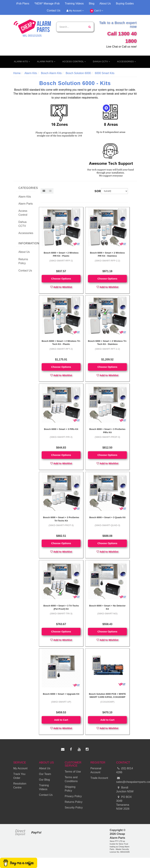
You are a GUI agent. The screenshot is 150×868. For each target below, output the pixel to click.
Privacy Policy (73, 796)
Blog (92, 4)
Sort (97, 191)
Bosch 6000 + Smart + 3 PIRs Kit (61, 429)
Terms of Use (73, 772)
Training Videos (74, 4)
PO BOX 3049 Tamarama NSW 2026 (124, 803)
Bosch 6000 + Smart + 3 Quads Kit (107, 517)
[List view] (50, 191)
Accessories (127, 62)
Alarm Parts (46, 62)
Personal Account (96, 770)
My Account (75, 11)
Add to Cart (61, 720)
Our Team (45, 774)
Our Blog (44, 780)
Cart (96, 11)
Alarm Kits (22, 62)
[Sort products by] (115, 191)
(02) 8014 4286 (125, 770)
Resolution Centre (20, 786)
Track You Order (19, 776)
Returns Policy (23, 261)
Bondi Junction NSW (125, 789)
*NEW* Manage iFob (47, 4)
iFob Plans (23, 4)
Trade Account (99, 778)
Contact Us (54, 11)
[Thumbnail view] (44, 191)
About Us (105, 4)
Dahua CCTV (102, 62)
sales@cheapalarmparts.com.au (127, 780)
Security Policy (74, 808)
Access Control (74, 62)
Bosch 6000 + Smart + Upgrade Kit (61, 694)
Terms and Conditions (71, 779)
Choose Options (61, 279)
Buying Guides (125, 4)
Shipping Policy (70, 789)
